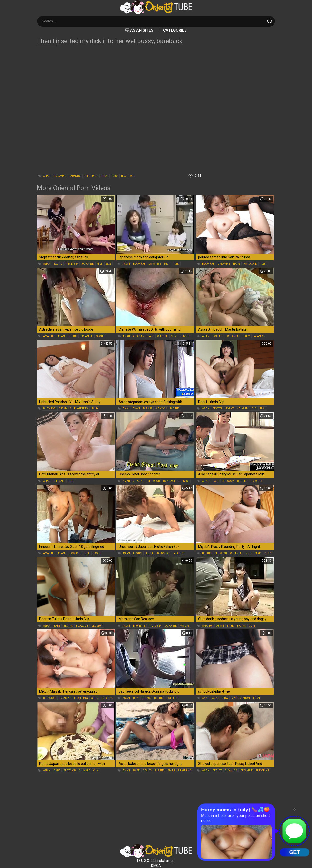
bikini (171, 770)
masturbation (241, 698)
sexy (108, 264)
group (100, 336)
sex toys (108, 698)
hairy (237, 264)
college (218, 336)
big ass (148, 409)
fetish (149, 553)
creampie (60, 176)
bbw (136, 698)
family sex (72, 264)
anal (126, 409)
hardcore (250, 264)
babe (151, 336)
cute (87, 553)
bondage (169, 481)
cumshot (186, 336)
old (254, 409)
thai (124, 176)
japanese (75, 176)
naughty (243, 409)
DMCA (156, 866)
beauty (147, 770)
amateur (49, 336)
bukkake (84, 770)
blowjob (139, 264)
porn (104, 176)
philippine (91, 176)
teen (176, 264)
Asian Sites (142, 30)
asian (47, 176)
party (258, 553)
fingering (81, 409)
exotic (58, 264)
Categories (175, 30)
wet (132, 176)
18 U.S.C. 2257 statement (156, 861)
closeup (97, 626)
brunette (139, 626)
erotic (137, 553)
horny (229, 409)
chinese (162, 336)
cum (174, 336)
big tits (73, 336)
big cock (161, 409)
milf (100, 264)
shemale (59, 481)
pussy (114, 176)
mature (185, 626)
